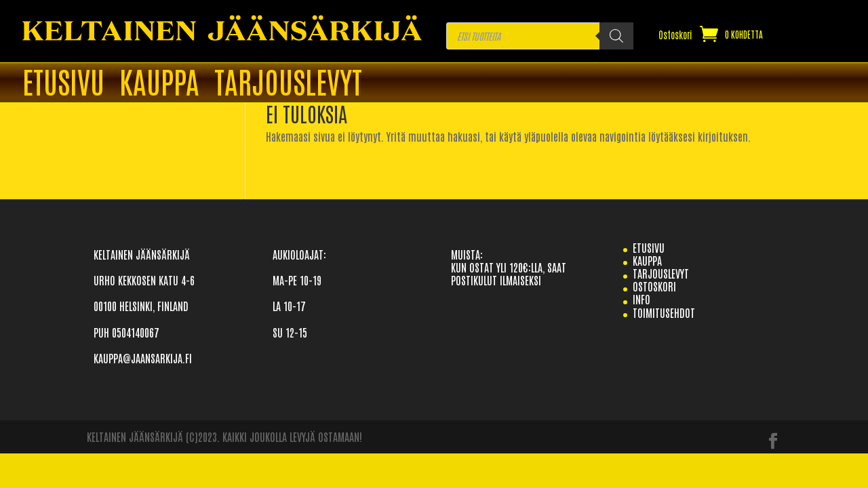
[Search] (616, 36)
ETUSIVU (63, 83)
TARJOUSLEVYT (288, 83)
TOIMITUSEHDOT (664, 312)
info (642, 299)
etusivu (649, 247)
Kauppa (159, 83)
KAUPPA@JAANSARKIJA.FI (143, 358)
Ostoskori (675, 35)
